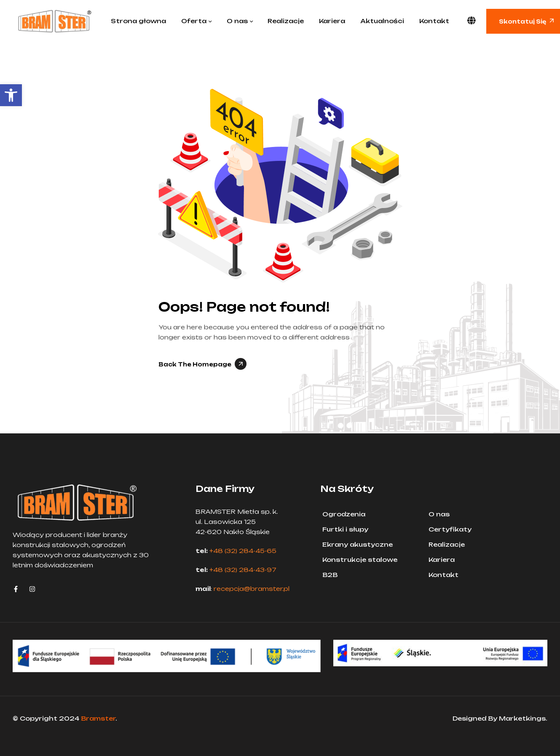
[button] (11, 95)
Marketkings (522, 718)
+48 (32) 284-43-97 (243, 570)
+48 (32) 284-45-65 (243, 551)
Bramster (98, 718)
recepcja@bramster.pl (252, 589)
